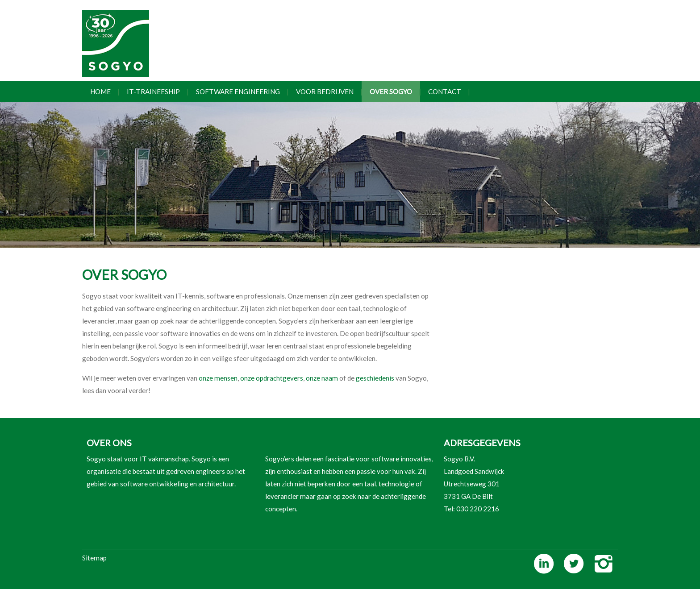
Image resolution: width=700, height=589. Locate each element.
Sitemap (94, 558)
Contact (445, 91)
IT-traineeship (153, 91)
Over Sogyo (391, 91)
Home (100, 91)
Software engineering (238, 91)
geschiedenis (375, 378)
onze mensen (218, 378)
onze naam (323, 378)
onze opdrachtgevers (272, 378)
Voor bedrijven (325, 91)
